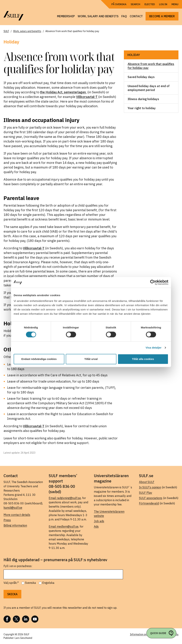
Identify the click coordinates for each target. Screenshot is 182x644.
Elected (150, 4)
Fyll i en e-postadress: (18, 566)
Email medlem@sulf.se (64, 526)
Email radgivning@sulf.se (65, 498)
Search (135, 4)
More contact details (17, 515)
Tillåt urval (91, 359)
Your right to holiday (142, 108)
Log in (163, 4)
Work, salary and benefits (98, 16)
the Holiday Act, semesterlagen (63, 92)
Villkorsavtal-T (87, 97)
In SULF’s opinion (150, 487)
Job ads (99, 521)
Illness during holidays (143, 99)
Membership (66, 16)
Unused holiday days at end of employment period (149, 88)
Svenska (30, 583)
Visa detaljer (153, 348)
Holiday (134, 55)
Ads (96, 526)
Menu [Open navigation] (175, 4)
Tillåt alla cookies (143, 359)
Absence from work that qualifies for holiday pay (151, 66)
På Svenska (119, 4)
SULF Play (146, 493)
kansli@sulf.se (13, 508)
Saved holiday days (141, 77)
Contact (136, 16)
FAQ (124, 16)
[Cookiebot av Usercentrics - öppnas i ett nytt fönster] (153, 282)
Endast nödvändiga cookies (39, 359)
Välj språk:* (11, 583)
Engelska (48, 583)
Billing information (15, 525)
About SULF (147, 482)
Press (7, 520)
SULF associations (151, 498)
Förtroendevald (149, 503)
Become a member (162, 16)
